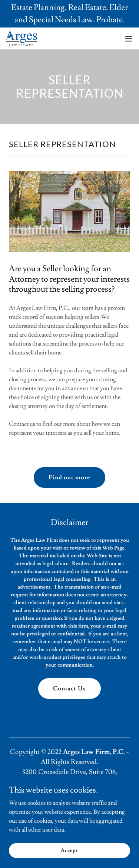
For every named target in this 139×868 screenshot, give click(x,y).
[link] (22, 38)
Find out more (69, 477)
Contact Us (69, 689)
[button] (129, 39)
